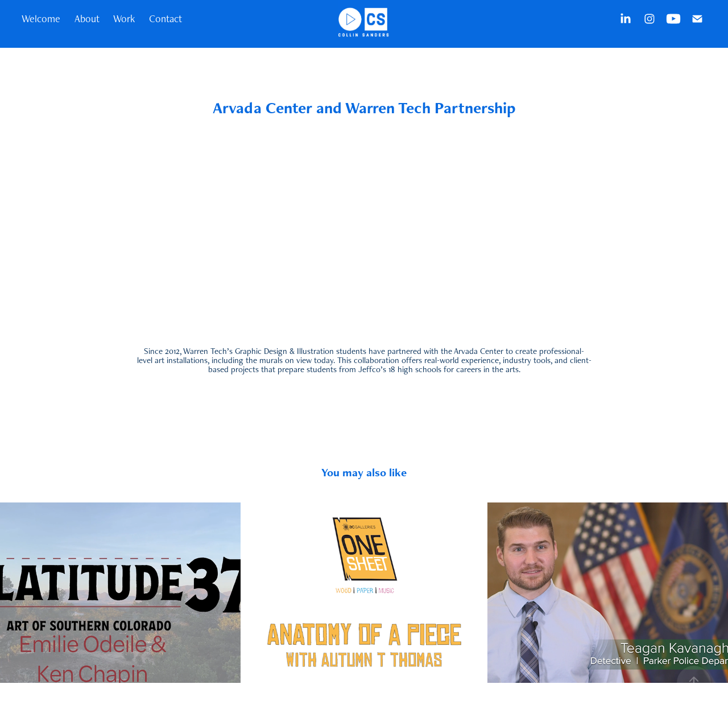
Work (124, 18)
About (87, 18)
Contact (166, 18)
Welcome (41, 18)
